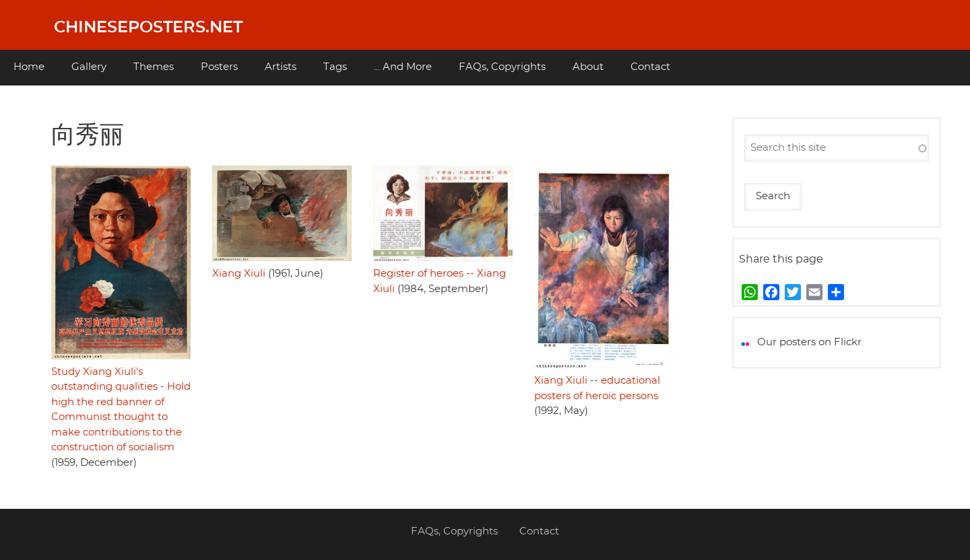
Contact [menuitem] (650, 67)
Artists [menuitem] (281, 67)
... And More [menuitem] (403, 67)
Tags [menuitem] (335, 67)
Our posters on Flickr (809, 342)
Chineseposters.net (148, 28)
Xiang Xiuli (239, 274)
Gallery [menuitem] (89, 67)
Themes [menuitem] (154, 67)
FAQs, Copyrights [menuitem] (502, 67)
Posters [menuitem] (219, 67)
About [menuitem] (588, 67)
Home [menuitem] (29, 67)
